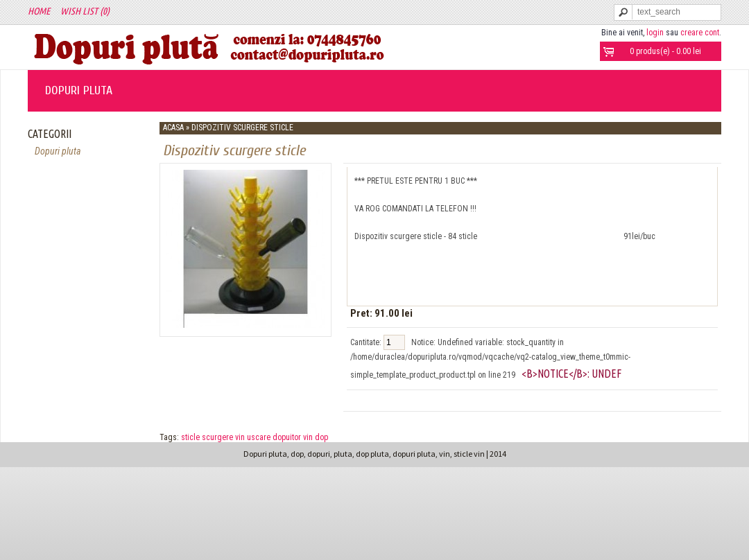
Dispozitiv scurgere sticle (242, 128)
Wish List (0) (85, 11)
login (655, 33)
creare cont (700, 33)
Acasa (173, 128)
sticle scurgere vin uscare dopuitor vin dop (255, 437)
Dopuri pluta (79, 90)
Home (39, 11)
